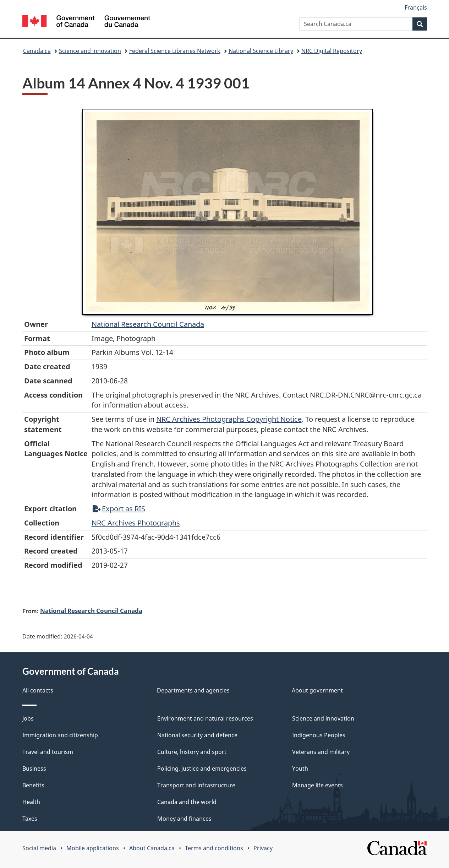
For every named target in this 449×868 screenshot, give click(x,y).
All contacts (38, 690)
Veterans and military (321, 752)
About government (317, 690)
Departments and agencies (193, 690)
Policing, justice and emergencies (202, 769)
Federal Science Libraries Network (175, 51)
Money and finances (184, 819)
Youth (300, 769)
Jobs (28, 718)
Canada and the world (187, 802)
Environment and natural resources (205, 718)
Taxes (30, 819)
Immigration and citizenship (60, 735)
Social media (39, 848)
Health (31, 802)
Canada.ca (37, 51)
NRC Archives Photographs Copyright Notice (229, 419)
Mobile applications (93, 848)
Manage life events (317, 785)
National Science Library (261, 51)
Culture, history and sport (192, 752)
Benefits (33, 785)
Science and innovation (90, 51)
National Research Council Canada (148, 324)
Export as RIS (119, 509)
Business (34, 769)
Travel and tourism (48, 752)
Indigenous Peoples (319, 735)
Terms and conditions (214, 848)
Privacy (263, 848)
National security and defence (197, 735)
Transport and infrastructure (196, 785)
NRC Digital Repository (332, 51)
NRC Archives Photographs (136, 523)
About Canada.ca (152, 848)
